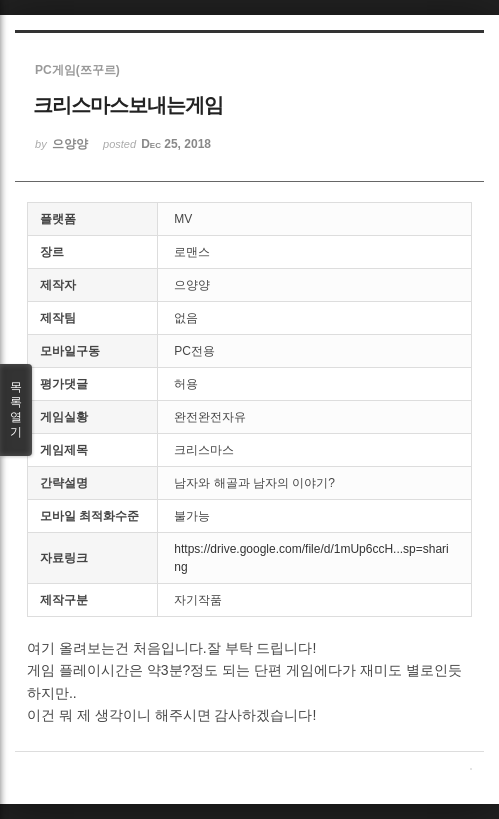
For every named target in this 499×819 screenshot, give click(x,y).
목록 (16, 410)
